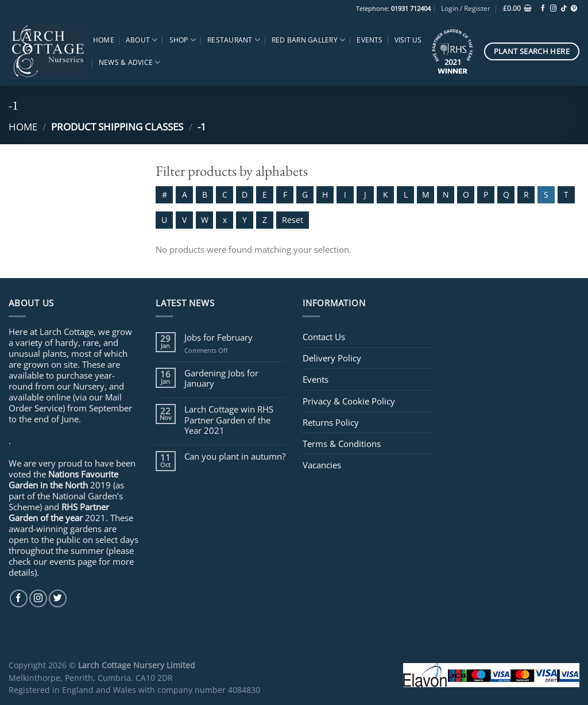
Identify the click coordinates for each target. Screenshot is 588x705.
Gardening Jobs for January (221, 378)
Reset (293, 220)
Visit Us (408, 40)
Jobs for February (218, 337)
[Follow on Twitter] (58, 598)
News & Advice (130, 62)
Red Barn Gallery (308, 40)
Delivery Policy (332, 358)
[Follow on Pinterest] (574, 9)
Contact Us (324, 337)
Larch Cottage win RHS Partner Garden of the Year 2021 (229, 420)
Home (104, 40)
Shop (183, 40)
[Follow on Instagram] (553, 9)
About (142, 40)
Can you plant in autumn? (235, 456)
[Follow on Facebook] (543, 9)
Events (370, 40)
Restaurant (234, 40)
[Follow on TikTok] (564, 9)
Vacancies (322, 465)
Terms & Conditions (342, 444)
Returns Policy (331, 422)
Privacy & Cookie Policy (349, 401)
